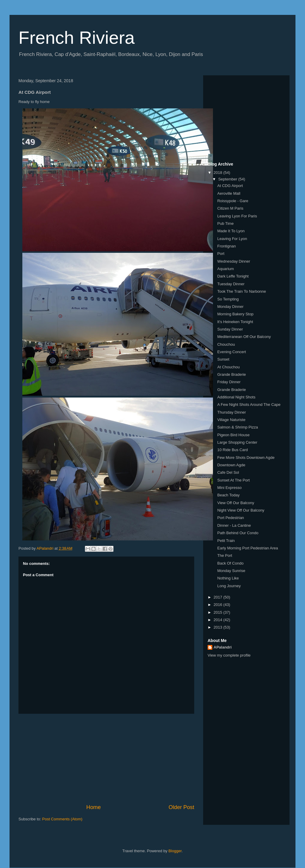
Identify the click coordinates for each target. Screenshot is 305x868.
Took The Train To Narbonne (242, 291)
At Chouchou (228, 367)
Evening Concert (231, 352)
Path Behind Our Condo (238, 533)
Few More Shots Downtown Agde (246, 458)
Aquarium (225, 269)
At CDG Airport (230, 186)
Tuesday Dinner (231, 284)
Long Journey (229, 586)
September (228, 179)
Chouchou (226, 344)
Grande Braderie (231, 374)
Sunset (223, 359)
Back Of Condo (230, 563)
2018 (218, 173)
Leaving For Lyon (232, 239)
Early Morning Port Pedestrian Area (248, 548)
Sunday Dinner (230, 329)
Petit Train (226, 541)
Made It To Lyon (231, 231)
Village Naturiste (231, 420)
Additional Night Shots (236, 397)
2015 (218, 612)
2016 (218, 605)
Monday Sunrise (231, 571)
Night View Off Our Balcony (241, 510)
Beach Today (228, 495)
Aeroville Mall (229, 193)
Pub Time (225, 223)
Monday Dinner (230, 307)
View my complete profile (229, 655)
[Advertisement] (106, 759)
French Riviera (77, 38)
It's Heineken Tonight (235, 322)
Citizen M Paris (230, 208)
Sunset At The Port (233, 480)
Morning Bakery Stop (235, 314)
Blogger (175, 851)
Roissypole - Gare (233, 201)
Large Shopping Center (237, 442)
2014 (218, 620)
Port (221, 254)
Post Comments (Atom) (62, 819)
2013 (218, 627)
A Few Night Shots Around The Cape (249, 405)
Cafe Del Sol (228, 472)
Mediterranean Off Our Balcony (244, 337)
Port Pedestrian (231, 518)
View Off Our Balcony (236, 503)
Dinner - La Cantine (234, 525)
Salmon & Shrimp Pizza (238, 427)
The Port (225, 555)
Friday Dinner (229, 382)
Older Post (181, 807)
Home (94, 807)
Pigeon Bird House (233, 435)
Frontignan (226, 246)
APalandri (223, 647)
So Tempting (228, 299)
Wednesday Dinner (234, 261)
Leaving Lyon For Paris (237, 216)
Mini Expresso (229, 488)
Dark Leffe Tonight (233, 276)
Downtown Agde (231, 465)
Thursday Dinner (231, 412)
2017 (218, 597)
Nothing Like (228, 578)
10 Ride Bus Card (232, 450)
